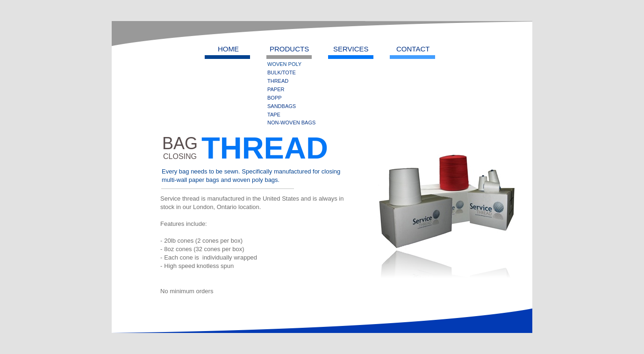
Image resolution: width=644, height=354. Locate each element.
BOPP (275, 98)
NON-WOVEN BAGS (291, 123)
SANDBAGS (282, 106)
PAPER (276, 89)
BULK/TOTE (282, 72)
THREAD (278, 81)
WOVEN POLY (284, 64)
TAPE (274, 115)
